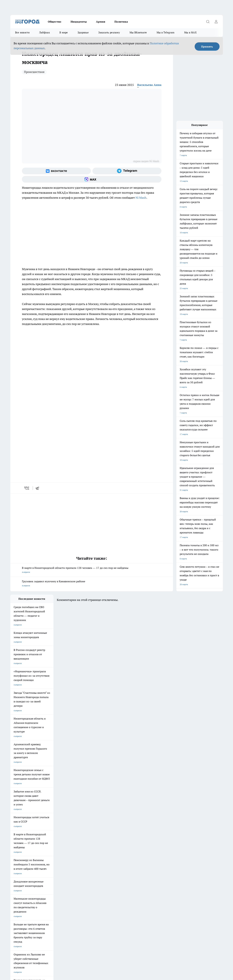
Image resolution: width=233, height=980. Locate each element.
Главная (14, 890)
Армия (101, 22)
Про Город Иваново (133, 861)
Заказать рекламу (109, 32)
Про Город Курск (47, 865)
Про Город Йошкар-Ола (21, 865)
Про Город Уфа (103, 865)
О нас (55, 882)
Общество (55, 22)
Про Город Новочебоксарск (80, 861)
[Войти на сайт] (216, 22)
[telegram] (38, 488)
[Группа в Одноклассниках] (164, 867)
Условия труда (17, 886)
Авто (54, 886)
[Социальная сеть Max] (92, 179)
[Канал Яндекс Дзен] (181, 867)
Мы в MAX (190, 32)
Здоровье (83, 32)
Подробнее (98, 946)
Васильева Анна (149, 85)
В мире (64, 32)
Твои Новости (17, 870)
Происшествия (34, 72)
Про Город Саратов (133, 865)
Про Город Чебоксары (49, 861)
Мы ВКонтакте (138, 32)
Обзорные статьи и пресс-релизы (26, 882)
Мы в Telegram (166, 32)
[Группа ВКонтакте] (56, 171)
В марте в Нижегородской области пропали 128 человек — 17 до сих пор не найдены (92, 570)
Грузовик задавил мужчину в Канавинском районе (92, 584)
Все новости (22, 32)
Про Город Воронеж (105, 861)
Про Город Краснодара (107, 870)
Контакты (99, 882)
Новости (98, 886)
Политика (121, 22)
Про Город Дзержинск (21, 861)
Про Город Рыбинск (76, 865)
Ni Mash (141, 198)
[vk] (27, 488)
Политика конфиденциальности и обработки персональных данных (42, 951)
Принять (207, 47)
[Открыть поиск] (208, 22)
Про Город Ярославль (49, 870)
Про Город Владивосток (78, 870)
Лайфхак (45, 32)
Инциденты (79, 22)
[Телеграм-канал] (127, 171)
